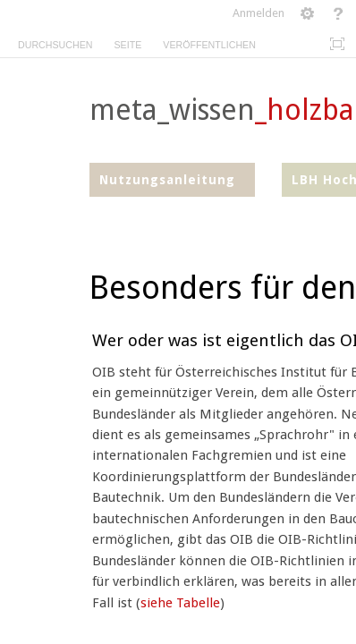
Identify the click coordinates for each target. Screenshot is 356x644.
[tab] (55, 42)
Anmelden (259, 13)
